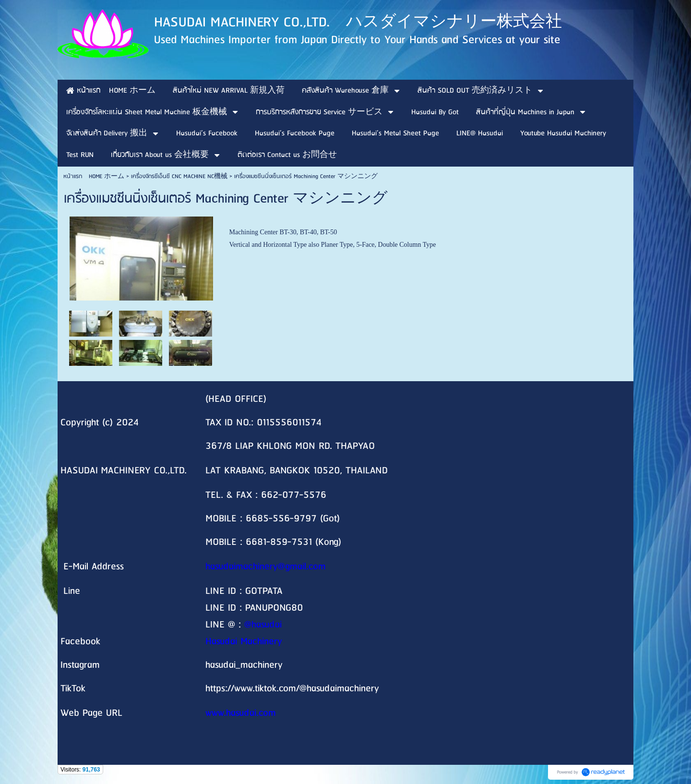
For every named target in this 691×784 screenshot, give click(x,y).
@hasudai (263, 625)
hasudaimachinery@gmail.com (266, 567)
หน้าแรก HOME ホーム (94, 176)
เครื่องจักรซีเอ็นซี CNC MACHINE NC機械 (179, 176)
